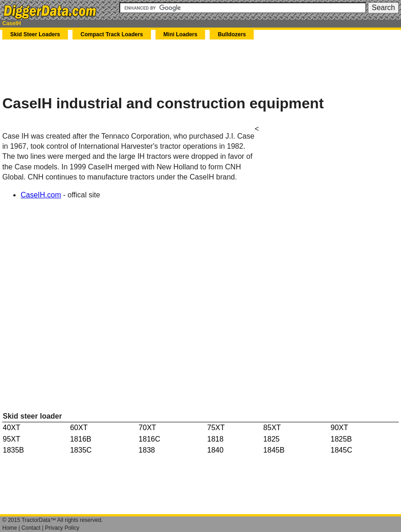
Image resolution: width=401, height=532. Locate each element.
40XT (11, 428)
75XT (216, 428)
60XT (79, 428)
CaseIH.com (41, 195)
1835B (13, 450)
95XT (11, 439)
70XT (147, 428)
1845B (274, 450)
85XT (272, 428)
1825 (272, 439)
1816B (81, 439)
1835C (81, 450)
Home (10, 528)
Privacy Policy (62, 528)
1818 (216, 439)
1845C (342, 450)
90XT (340, 428)
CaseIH (12, 23)
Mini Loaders (180, 34)
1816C (149, 439)
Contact (31, 528)
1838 (147, 450)
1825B (341, 439)
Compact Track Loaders (112, 34)
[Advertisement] (110, 67)
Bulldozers (232, 34)
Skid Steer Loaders (35, 34)
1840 (216, 450)
